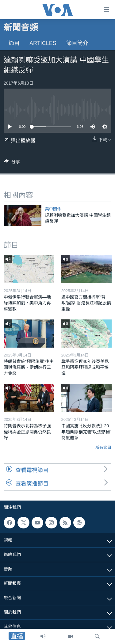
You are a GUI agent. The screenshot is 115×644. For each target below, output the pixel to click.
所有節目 (103, 447)
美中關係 (53, 209)
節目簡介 (77, 43)
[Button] (12, 163)
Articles (43, 43)
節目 (14, 43)
